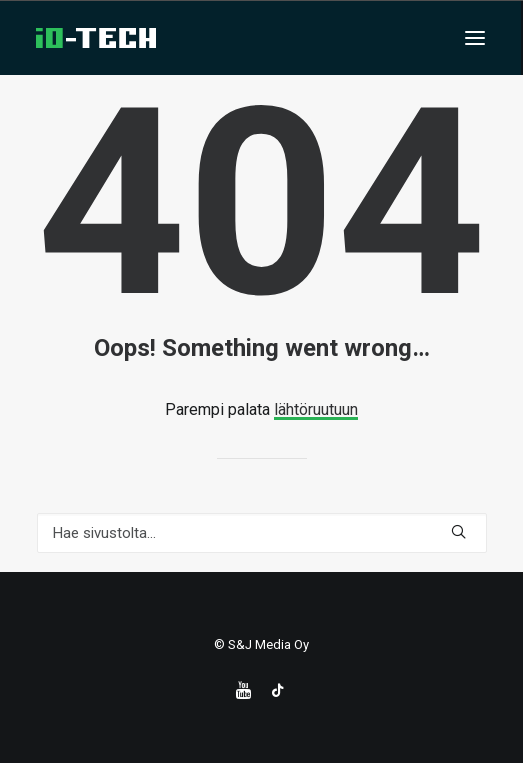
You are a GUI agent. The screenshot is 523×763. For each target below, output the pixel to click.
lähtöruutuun (316, 409)
